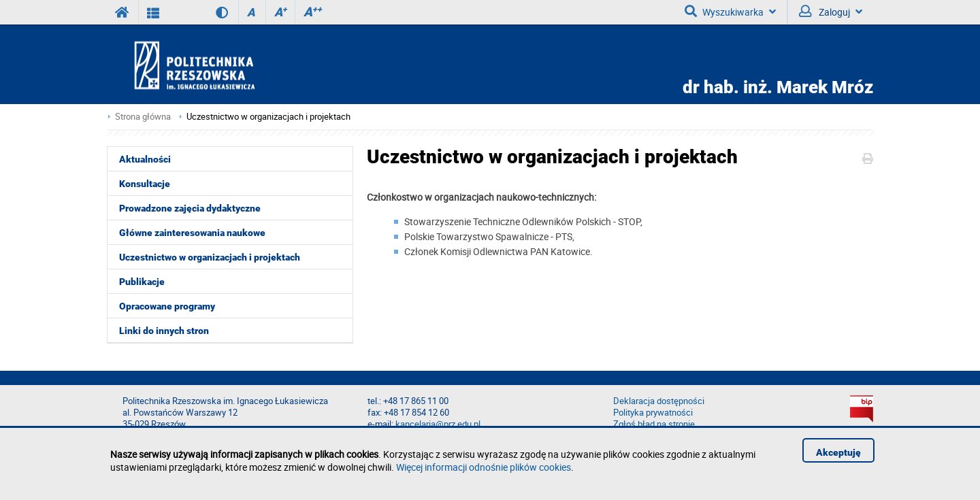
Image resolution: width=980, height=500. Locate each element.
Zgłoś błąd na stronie (654, 424)
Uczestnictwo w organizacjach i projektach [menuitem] (210, 257)
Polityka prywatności (653, 413)
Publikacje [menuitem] (142, 282)
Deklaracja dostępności (659, 401)
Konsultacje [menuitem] (145, 184)
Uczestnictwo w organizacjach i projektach (268, 117)
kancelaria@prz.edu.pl (438, 424)
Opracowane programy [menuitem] (167, 306)
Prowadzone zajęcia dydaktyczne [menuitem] (190, 208)
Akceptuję (838, 452)
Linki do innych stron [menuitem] (164, 331)
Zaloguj (831, 12)
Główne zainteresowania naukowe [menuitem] (192, 233)
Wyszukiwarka (730, 12)
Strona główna (143, 117)
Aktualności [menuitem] (145, 159)
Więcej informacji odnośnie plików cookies (484, 467)
